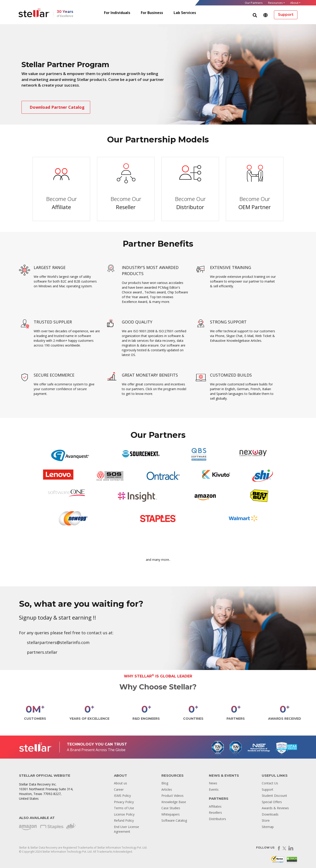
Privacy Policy (124, 802)
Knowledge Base (174, 802)
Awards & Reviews (275, 808)
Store (266, 820)
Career (119, 789)
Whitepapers (171, 814)
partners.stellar (42, 652)
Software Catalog (174, 820)
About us (120, 783)
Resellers (215, 813)
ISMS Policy (122, 796)
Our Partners (254, 3)
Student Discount (274, 796)
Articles (167, 789)
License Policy (124, 814)
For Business (152, 13)
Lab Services (185, 13)
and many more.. (158, 560)
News (213, 783)
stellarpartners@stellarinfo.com (58, 642)
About (294, 3)
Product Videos (172, 796)
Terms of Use (124, 808)
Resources (275, 3)
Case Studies (171, 808)
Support (268, 789)
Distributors (217, 819)
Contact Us (270, 783)
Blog (165, 783)
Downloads (270, 814)
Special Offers (272, 802)
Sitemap (268, 827)
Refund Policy (124, 820)
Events (214, 789)
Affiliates (215, 806)
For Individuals (117, 13)
